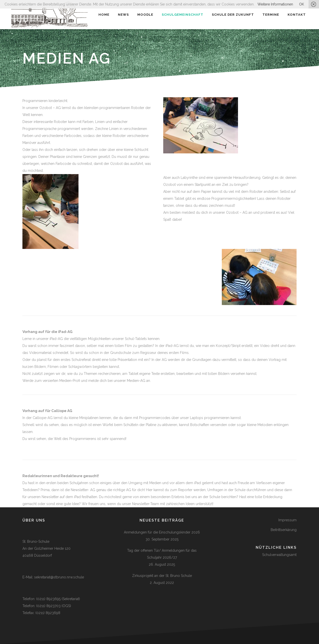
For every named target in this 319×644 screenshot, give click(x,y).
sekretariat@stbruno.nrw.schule (59, 577)
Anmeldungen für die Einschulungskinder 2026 (162, 532)
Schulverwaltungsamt (279, 555)
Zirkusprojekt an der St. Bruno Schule (162, 576)
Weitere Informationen (275, 4)
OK (302, 4)
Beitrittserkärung (284, 530)
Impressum (287, 520)
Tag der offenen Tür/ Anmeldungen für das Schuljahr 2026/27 (162, 554)
